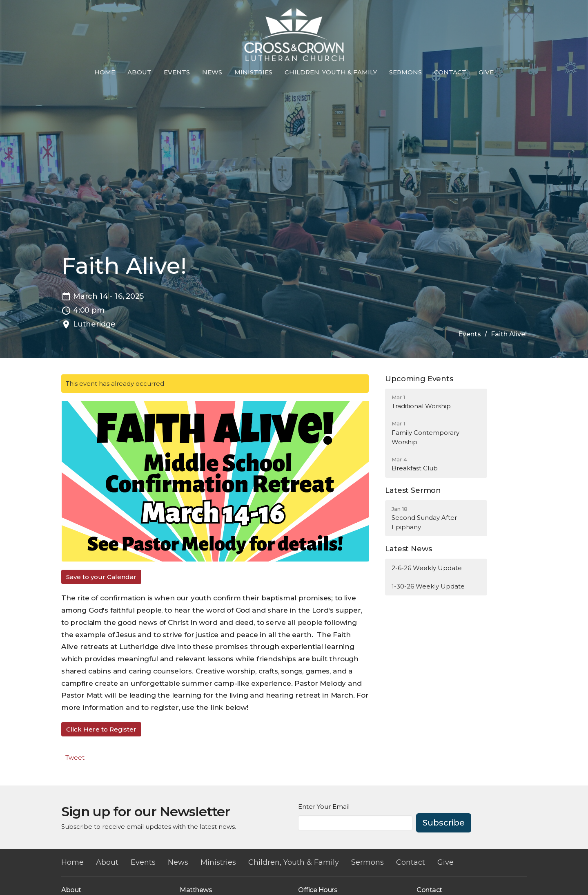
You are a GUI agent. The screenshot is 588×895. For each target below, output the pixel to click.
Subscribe (444, 823)
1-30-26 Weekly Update (428, 586)
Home (105, 72)
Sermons (405, 72)
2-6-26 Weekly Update (427, 568)
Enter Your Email (324, 807)
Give (486, 72)
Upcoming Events (419, 379)
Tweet (75, 757)
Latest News (408, 549)
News (212, 72)
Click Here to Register (101, 729)
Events (177, 72)
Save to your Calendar (101, 577)
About (139, 72)
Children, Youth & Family (331, 72)
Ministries (253, 72)
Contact (450, 72)
